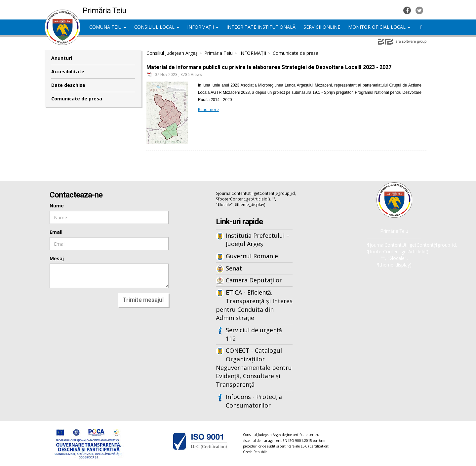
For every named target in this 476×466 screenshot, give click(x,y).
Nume (57, 206)
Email (56, 232)
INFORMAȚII (203, 27)
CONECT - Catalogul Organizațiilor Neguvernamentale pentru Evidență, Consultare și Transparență (254, 367)
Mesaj (57, 258)
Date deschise (68, 85)
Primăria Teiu (218, 53)
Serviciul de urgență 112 (254, 334)
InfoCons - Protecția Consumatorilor (254, 401)
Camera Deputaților (254, 280)
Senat (234, 268)
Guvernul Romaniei (253, 256)
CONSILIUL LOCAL (157, 27)
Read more (208, 109)
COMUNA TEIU (108, 27)
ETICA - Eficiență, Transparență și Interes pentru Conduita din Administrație (254, 305)
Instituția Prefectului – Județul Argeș (258, 240)
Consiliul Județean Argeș (172, 53)
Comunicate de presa (77, 99)
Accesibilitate (68, 72)
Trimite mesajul (143, 300)
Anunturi (62, 58)
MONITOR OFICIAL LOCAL (379, 27)
